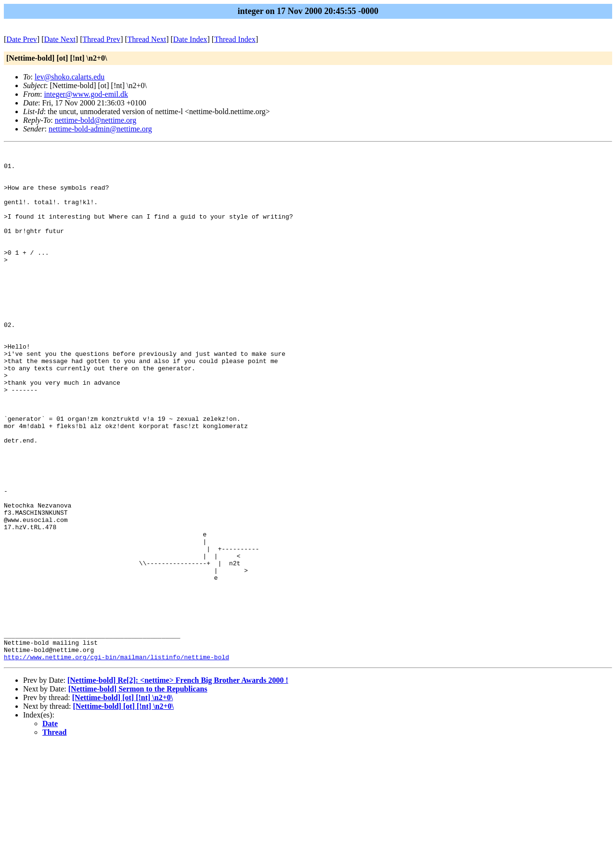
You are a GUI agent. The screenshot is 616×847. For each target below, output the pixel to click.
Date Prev (22, 39)
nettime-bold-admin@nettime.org (100, 129)
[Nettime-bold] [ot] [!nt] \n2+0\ (123, 800)
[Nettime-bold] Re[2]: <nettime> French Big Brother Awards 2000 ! (178, 783)
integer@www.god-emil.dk (86, 94)
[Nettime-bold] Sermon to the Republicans (138, 791)
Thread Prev (101, 39)
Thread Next (147, 39)
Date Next (60, 39)
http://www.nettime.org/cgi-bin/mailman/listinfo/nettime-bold (116, 759)
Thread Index (235, 39)
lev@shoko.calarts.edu (70, 77)
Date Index (190, 39)
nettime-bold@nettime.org (96, 120)
